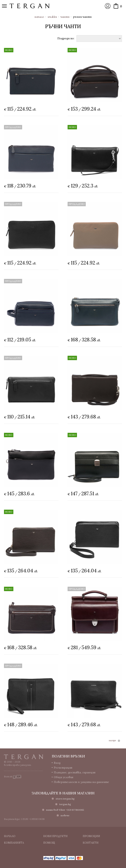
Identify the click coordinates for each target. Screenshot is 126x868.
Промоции (91, 836)
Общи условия (64, 777)
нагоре (112, 741)
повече (65, 815)
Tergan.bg (24, 757)
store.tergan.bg (65, 799)
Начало (39, 17)
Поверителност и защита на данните (81, 782)
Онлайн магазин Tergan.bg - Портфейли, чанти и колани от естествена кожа (30, 6)
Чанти (65, 17)
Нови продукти (55, 836)
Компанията (14, 843)
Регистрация (63, 768)
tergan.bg (65, 804)
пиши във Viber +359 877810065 (65, 810)
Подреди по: (66, 38)
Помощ (49, 843)
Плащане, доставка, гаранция (75, 772)
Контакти (91, 843)
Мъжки (52, 17)
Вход (108, 6)
